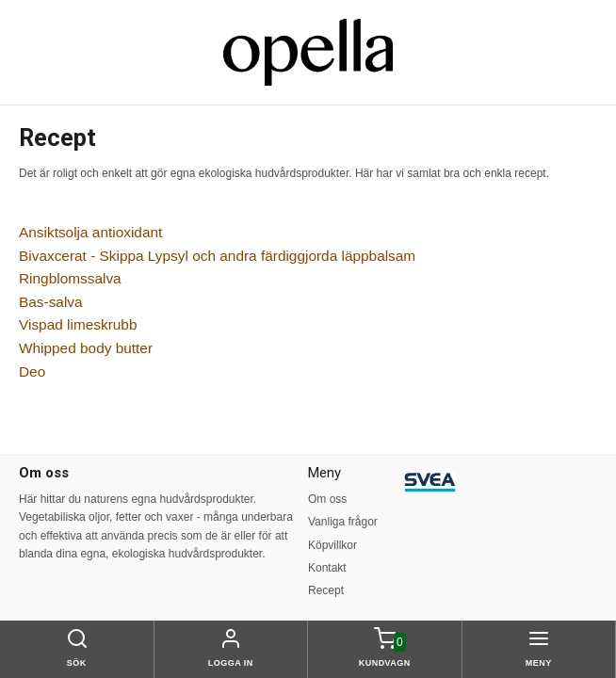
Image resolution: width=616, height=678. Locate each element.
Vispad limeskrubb (78, 324)
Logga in (231, 663)
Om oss (327, 499)
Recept (326, 590)
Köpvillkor (332, 545)
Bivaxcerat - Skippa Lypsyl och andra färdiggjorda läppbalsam (217, 256)
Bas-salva (51, 302)
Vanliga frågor (343, 522)
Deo (32, 371)
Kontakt (327, 568)
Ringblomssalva (70, 278)
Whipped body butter (86, 348)
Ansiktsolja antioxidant (90, 232)
